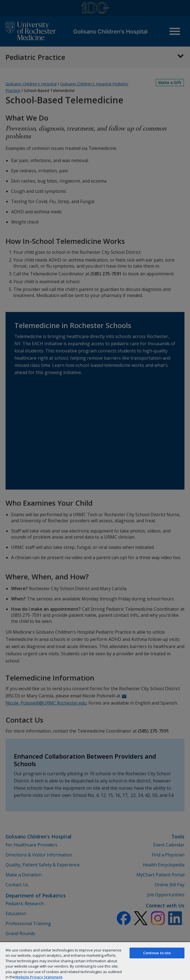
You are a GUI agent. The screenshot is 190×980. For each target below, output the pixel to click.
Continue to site (157, 953)
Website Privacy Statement (39, 977)
